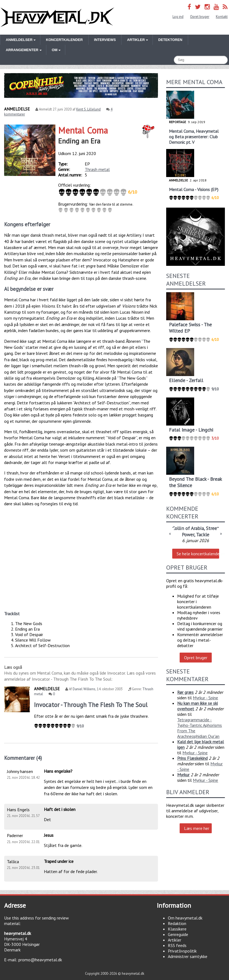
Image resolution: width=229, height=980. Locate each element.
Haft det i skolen (60, 809)
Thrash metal (97, 169)
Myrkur (183, 775)
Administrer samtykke (188, 956)
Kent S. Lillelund (88, 109)
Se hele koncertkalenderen (198, 554)
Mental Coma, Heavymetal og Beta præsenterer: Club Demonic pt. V (194, 137)
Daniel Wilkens (84, 689)
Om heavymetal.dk (185, 918)
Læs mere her (197, 828)
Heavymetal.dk (57, 17)
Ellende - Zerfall (186, 380)
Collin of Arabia (188, 528)
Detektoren (170, 40)
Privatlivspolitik (182, 951)
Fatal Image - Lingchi (191, 430)
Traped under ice (59, 861)
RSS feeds (177, 945)
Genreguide (178, 934)
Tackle (203, 535)
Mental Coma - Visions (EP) (194, 189)
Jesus (49, 835)
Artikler (175, 940)
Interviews (105, 40)
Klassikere (177, 929)
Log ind (178, 17)
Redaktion (177, 923)
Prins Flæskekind (192, 758)
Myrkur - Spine (205, 698)
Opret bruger (200, 17)
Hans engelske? (58, 771)
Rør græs (185, 692)
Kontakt (222, 17)
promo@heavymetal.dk (40, 960)
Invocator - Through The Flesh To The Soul (91, 705)
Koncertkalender (64, 40)
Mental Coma (83, 130)
